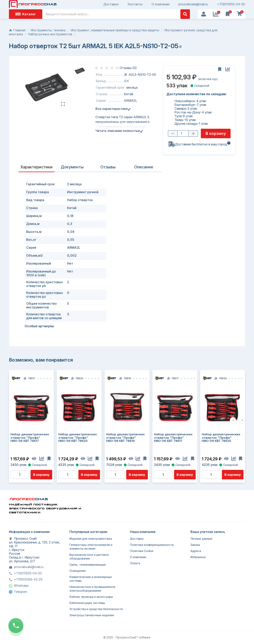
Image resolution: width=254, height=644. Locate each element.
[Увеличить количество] (193, 134)
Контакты (135, 4)
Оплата (135, 563)
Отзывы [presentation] (108, 167)
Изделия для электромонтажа (91, 539)
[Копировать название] (180, 47)
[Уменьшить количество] (173, 134)
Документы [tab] (72, 167)
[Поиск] (116, 14)
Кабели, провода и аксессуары (91, 597)
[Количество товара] (183, 134)
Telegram (21, 592)
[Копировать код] (126, 75)
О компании (161, 4)
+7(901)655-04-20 (231, 4)
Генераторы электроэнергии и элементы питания (91, 547)
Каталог (26, 14)
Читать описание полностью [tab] (119, 131)
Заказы (195, 545)
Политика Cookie (142, 551)
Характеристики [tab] (37, 167)
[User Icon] (204, 14)
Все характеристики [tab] (112, 109)
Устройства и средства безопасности (96, 609)
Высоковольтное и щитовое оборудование (89, 557)
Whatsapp (21, 585)
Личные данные (201, 539)
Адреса (196, 551)
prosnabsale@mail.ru (193, 4)
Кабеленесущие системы (87, 603)
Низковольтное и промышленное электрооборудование (92, 589)
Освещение (78, 571)
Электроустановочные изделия (92, 615)
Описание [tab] (144, 167)
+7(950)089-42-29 (28, 579)
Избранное (198, 557)
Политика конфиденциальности (152, 545)
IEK (126, 81)
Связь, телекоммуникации (88, 565)
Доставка (111, 4)
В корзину (41, 475)
